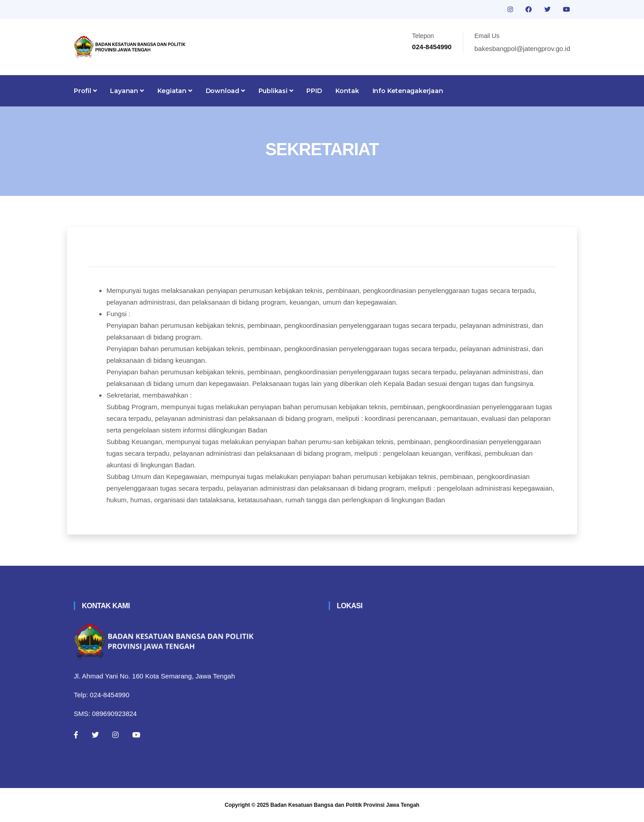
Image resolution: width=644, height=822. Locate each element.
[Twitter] (95, 735)
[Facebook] (76, 735)
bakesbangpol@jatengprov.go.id (522, 49)
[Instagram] (115, 735)
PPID (314, 91)
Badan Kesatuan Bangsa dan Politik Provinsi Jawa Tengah (345, 805)
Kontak (347, 91)
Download (225, 91)
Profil (85, 91)
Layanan (127, 91)
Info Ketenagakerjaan (408, 91)
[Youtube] (136, 735)
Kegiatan (175, 91)
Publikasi (276, 91)
